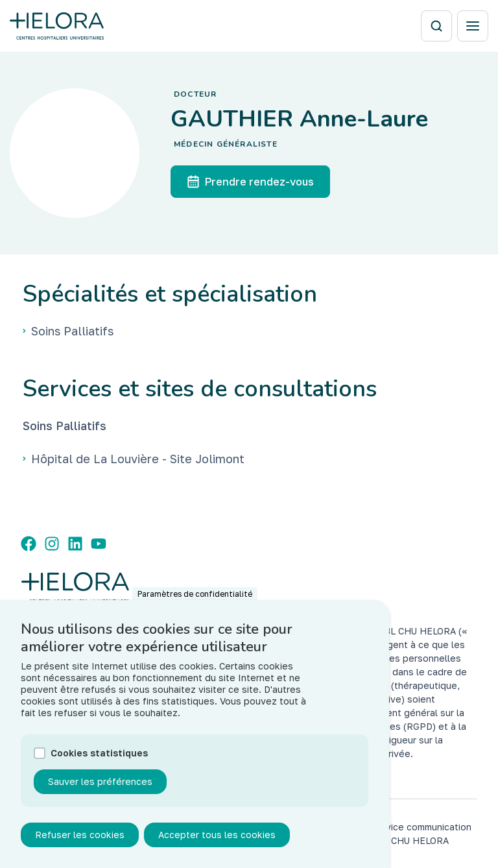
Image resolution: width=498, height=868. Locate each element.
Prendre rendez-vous (250, 182)
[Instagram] (52, 544)
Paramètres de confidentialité (195, 598)
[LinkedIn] (75, 544)
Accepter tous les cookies (217, 839)
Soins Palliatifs (65, 426)
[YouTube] (99, 544)
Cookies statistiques (99, 757)
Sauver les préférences (100, 786)
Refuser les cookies (80, 839)
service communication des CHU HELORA (421, 834)
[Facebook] (29, 544)
